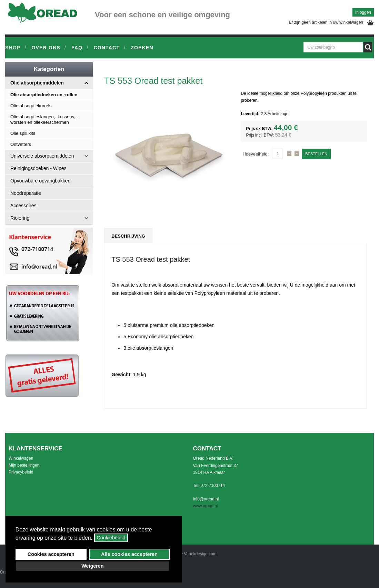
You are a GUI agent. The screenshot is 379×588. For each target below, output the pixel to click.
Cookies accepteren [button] (51, 554)
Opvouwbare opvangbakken (40, 181)
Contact (107, 48)
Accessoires (23, 206)
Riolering (20, 218)
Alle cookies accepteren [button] (129, 554)
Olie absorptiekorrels (31, 106)
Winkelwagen (21, 458)
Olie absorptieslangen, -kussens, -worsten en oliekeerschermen (44, 119)
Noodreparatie (26, 193)
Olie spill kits (23, 133)
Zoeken (142, 48)
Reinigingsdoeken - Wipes (38, 168)
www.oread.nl (206, 506)
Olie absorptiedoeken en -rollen (44, 95)
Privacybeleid (21, 472)
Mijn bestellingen (24, 465)
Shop (13, 48)
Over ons (46, 48)
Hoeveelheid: (256, 154)
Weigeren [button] (93, 566)
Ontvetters (21, 144)
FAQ (77, 48)
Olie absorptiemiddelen (37, 83)
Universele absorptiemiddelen (42, 156)
